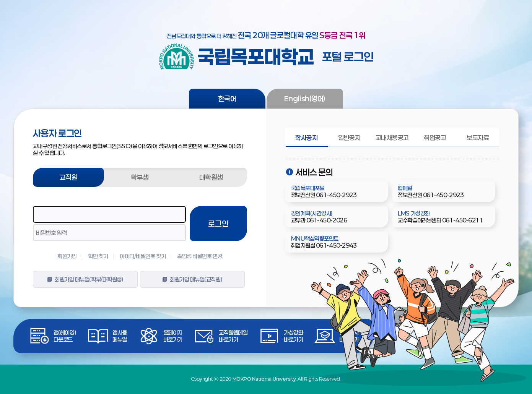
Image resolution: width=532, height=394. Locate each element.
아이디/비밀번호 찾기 (143, 256)
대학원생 (211, 177)
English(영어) (305, 99)
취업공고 (435, 138)
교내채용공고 (392, 138)
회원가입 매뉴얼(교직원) (192, 279)
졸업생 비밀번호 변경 (200, 256)
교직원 (69, 177)
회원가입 (67, 256)
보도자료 (478, 138)
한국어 (227, 99)
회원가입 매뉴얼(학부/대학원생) (85, 279)
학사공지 (306, 138)
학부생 (140, 177)
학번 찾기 (98, 256)
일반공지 (349, 138)
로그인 (218, 224)
